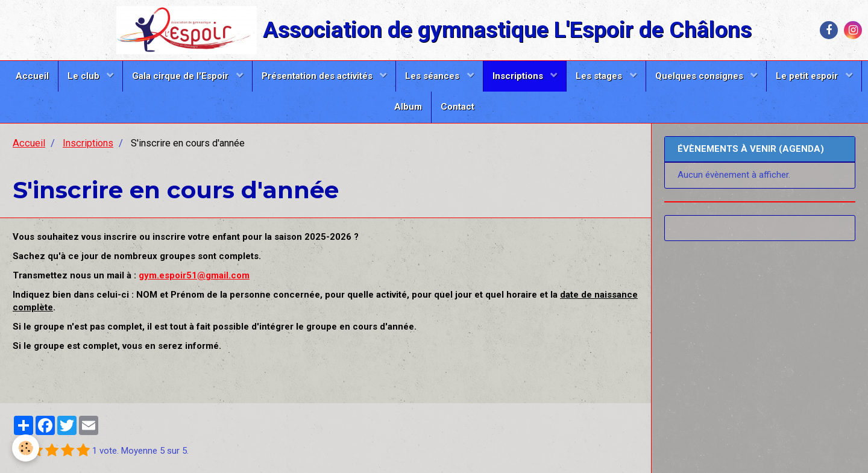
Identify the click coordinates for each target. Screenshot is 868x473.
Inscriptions (519, 76)
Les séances (433, 76)
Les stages (600, 76)
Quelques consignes (700, 76)
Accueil (32, 76)
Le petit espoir (808, 76)
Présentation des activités (318, 76)
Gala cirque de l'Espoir (181, 76)
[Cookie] (26, 448)
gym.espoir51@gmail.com (194, 275)
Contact (458, 107)
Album (408, 107)
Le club (85, 76)
